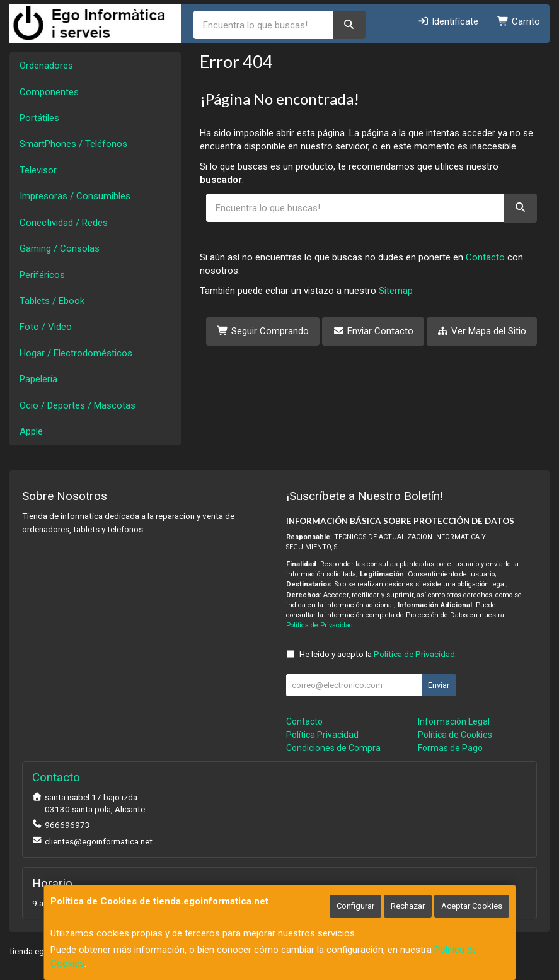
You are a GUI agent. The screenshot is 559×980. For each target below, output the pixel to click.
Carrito (519, 21)
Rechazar (408, 906)
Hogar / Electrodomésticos (76, 353)
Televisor (38, 170)
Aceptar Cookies (472, 906)
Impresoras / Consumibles (75, 196)
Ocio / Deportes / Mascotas (78, 405)
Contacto (485, 257)
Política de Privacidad (320, 625)
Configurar (355, 906)
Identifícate (448, 21)
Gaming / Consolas (60, 248)
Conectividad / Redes (64, 223)
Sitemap (396, 291)
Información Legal (454, 721)
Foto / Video (46, 327)
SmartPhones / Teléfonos (73, 144)
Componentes (49, 92)
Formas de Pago (450, 748)
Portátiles (39, 118)
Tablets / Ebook (52, 301)
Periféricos (42, 275)
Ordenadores (46, 66)
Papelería (38, 379)
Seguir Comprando (263, 331)
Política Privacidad (322, 735)
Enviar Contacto (373, 331)
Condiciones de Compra (333, 748)
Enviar (439, 685)
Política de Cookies (455, 735)
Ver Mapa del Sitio (482, 331)
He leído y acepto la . (378, 654)
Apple (31, 431)
